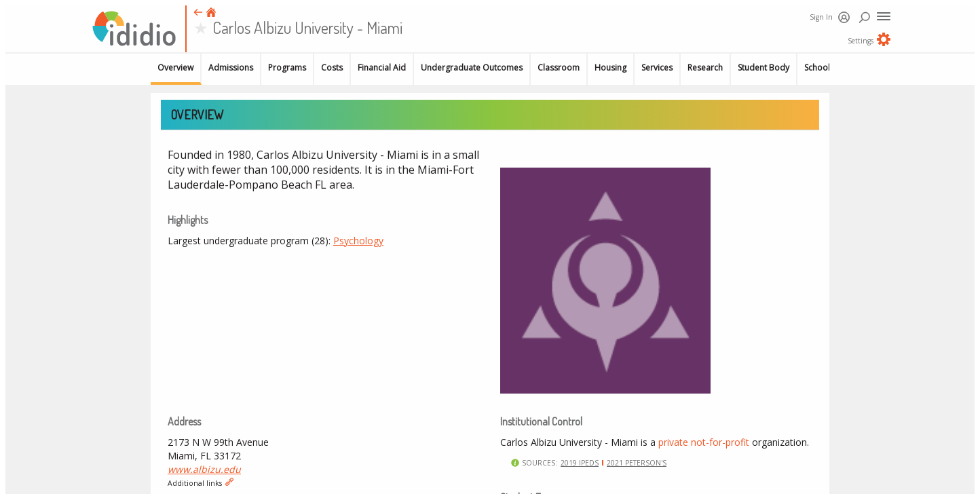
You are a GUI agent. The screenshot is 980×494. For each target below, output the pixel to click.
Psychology (358, 241)
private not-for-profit (704, 442)
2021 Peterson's (637, 463)
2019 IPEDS (580, 463)
